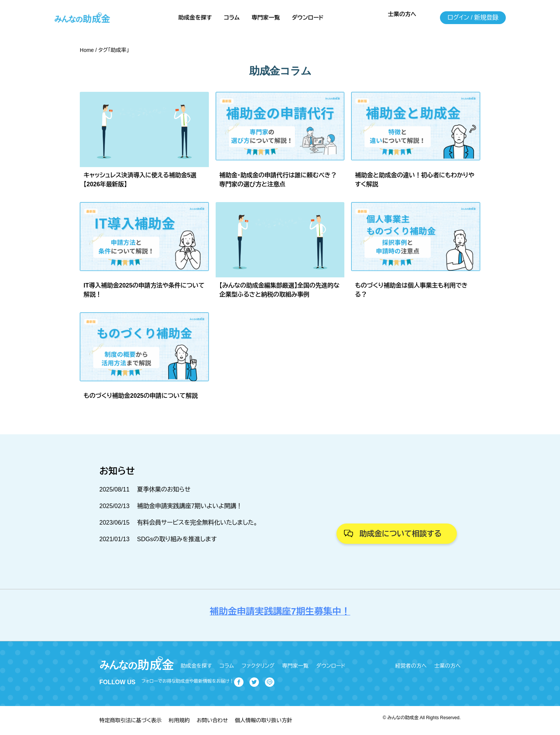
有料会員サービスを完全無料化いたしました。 (197, 523)
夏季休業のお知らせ (164, 489)
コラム (232, 17)
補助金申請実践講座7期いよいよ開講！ (190, 506)
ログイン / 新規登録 (473, 17)
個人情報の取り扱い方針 (263, 720)
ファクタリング (258, 666)
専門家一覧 (266, 17)
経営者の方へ (411, 666)
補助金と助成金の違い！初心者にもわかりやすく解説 (415, 180)
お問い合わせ (212, 720)
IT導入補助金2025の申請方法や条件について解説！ (144, 290)
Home (87, 50)
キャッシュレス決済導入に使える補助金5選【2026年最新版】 (140, 180)
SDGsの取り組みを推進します (177, 539)
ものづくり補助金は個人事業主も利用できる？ (411, 290)
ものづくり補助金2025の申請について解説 (141, 396)
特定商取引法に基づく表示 (130, 720)
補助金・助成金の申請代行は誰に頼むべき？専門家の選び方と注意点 (278, 180)
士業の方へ (402, 14)
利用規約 (179, 720)
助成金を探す (195, 17)
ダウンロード (308, 17)
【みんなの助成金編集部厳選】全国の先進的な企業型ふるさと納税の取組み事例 (279, 290)
